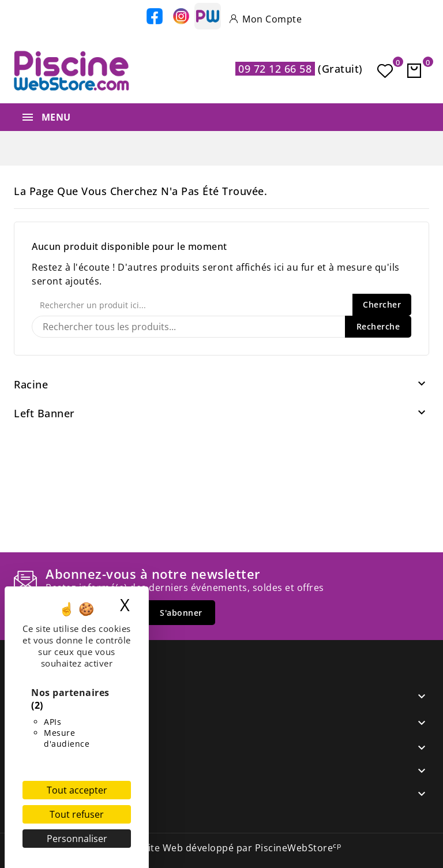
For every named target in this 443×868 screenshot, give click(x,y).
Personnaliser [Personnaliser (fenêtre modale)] (77, 839)
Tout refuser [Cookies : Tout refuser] (77, 814)
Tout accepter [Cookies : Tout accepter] (77, 790)
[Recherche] (221, 327)
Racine (31, 384)
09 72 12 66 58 (275, 69)
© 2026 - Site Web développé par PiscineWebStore (222, 848)
